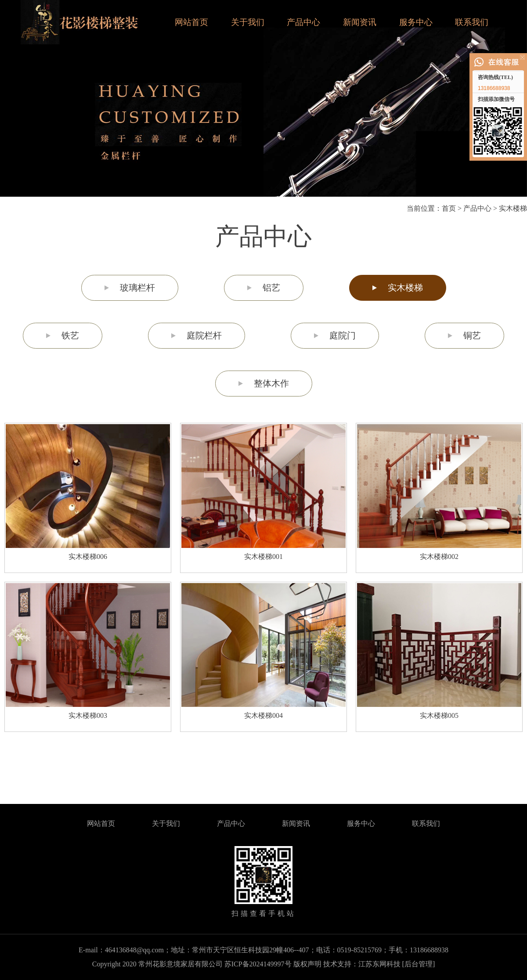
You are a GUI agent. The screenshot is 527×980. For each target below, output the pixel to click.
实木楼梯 (513, 208)
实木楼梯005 (439, 715)
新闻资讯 (360, 22)
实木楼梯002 (439, 557)
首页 (449, 208)
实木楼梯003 (88, 715)
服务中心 (416, 22)
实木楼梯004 (263, 715)
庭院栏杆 (204, 335)
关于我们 (248, 22)
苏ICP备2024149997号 (258, 964)
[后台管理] (419, 964)
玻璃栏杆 (137, 288)
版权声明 (307, 964)
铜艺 (472, 335)
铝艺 (271, 288)
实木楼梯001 (263, 557)
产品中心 (303, 22)
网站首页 (191, 22)
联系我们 (472, 22)
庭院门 (343, 335)
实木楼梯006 (88, 557)
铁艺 (70, 335)
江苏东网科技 (379, 964)
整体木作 (271, 383)
